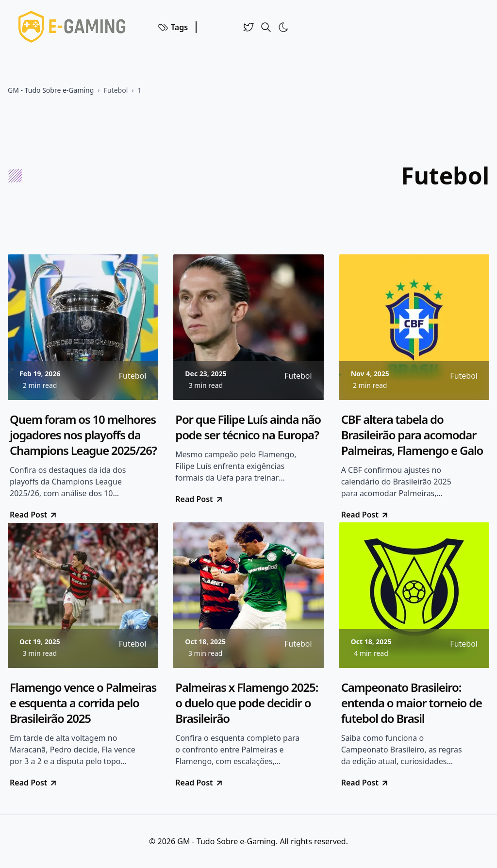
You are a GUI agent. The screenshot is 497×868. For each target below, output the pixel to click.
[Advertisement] (212, 176)
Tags (173, 27)
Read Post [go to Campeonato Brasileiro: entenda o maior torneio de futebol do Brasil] (365, 783)
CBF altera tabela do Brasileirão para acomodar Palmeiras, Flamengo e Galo (412, 435)
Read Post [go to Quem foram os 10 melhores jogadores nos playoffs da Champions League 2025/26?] (34, 515)
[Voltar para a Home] (75, 27)
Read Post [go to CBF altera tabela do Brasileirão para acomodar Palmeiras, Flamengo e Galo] (365, 515)
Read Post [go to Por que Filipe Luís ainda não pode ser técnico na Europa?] (199, 499)
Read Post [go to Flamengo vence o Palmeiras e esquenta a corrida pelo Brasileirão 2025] (34, 783)
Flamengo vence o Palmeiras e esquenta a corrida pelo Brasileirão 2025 (83, 703)
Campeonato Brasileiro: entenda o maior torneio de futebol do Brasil (412, 703)
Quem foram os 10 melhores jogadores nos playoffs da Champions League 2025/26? (83, 435)
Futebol (116, 90)
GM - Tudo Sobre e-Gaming (51, 90)
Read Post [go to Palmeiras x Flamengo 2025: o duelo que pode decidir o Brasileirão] (199, 783)
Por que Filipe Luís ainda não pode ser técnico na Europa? (248, 427)
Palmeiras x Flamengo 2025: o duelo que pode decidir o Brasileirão (247, 703)
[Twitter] (248, 27)
